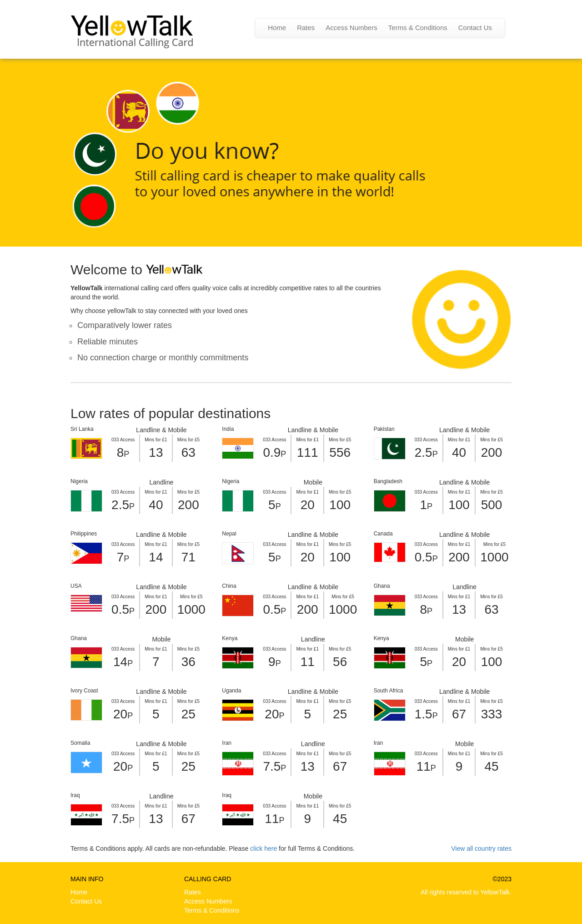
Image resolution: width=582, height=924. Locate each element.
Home (277, 28)
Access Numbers (351, 28)
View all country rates (481, 848)
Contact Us (475, 28)
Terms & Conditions (418, 28)
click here (263, 848)
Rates (306, 28)
